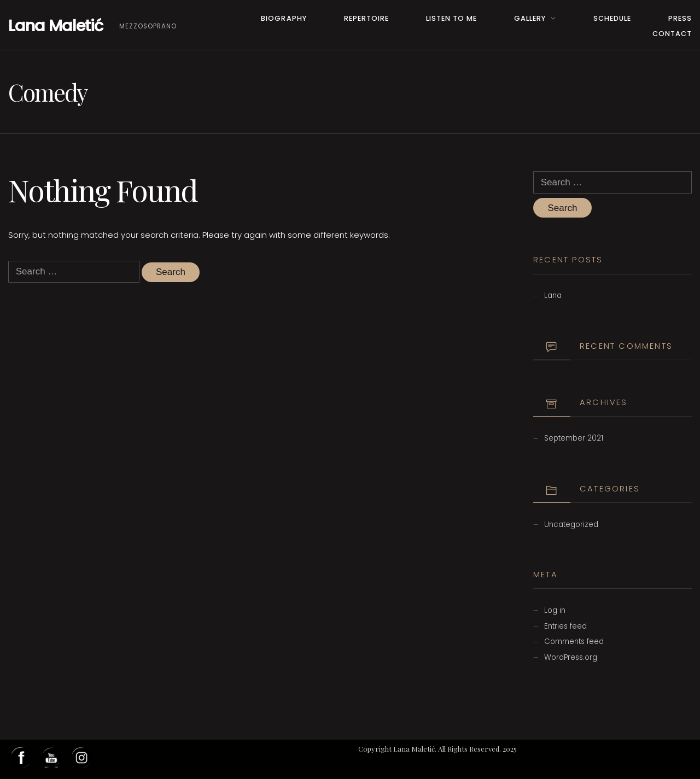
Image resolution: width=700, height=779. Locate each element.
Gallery (530, 18)
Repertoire (366, 18)
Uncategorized (571, 525)
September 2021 (574, 438)
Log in (555, 610)
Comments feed (574, 642)
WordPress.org (571, 657)
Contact (672, 34)
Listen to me (451, 18)
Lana (553, 295)
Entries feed (565, 626)
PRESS (680, 18)
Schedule (612, 18)
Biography (284, 18)
